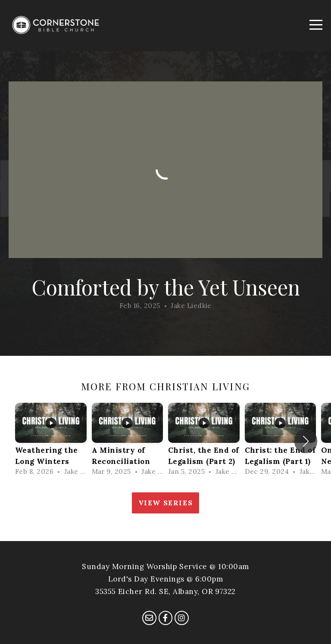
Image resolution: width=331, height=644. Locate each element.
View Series (166, 503)
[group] (51, 441)
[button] (306, 441)
